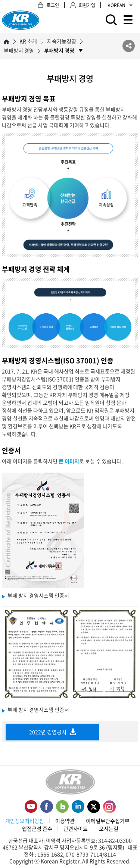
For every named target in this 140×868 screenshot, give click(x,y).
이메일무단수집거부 (108, 821)
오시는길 (109, 828)
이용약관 (65, 821)
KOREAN (120, 5)
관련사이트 (76, 828)
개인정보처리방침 (25, 821)
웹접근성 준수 (37, 828)
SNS (129, 46)
